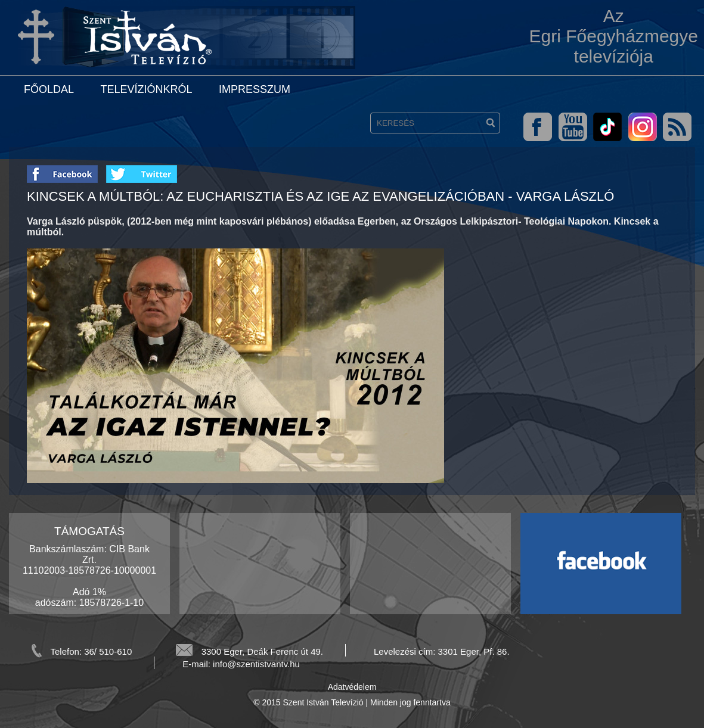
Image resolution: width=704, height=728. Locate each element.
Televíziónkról (146, 89)
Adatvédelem (352, 687)
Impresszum (255, 89)
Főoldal (49, 89)
